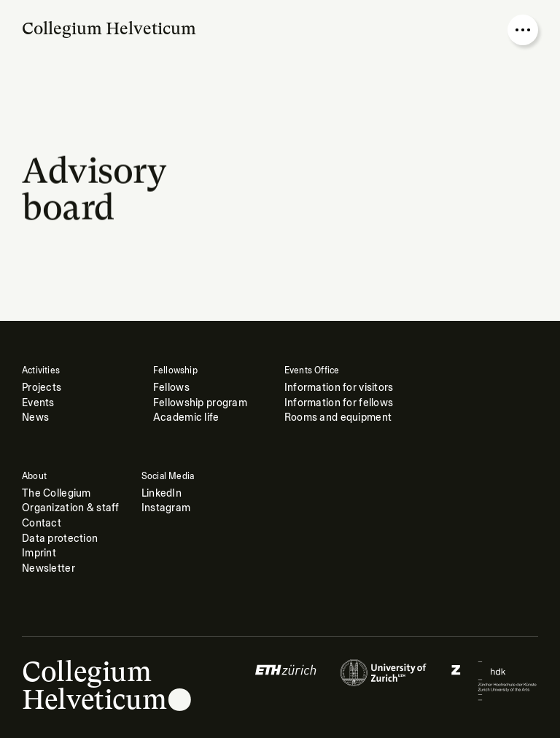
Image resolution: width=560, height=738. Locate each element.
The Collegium (57, 493)
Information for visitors (339, 388)
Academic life (186, 417)
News (35, 417)
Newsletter (48, 568)
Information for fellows (339, 403)
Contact (42, 523)
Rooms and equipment (338, 417)
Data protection (60, 539)
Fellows (171, 388)
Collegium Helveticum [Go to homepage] (109, 28)
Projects (42, 388)
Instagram (166, 508)
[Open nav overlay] (523, 30)
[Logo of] (286, 680)
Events (38, 403)
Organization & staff (71, 508)
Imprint (39, 553)
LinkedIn (162, 493)
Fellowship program (200, 403)
